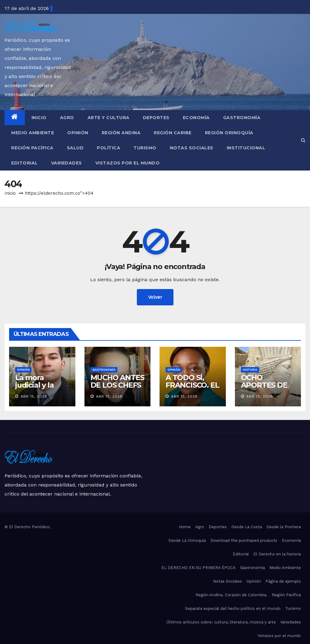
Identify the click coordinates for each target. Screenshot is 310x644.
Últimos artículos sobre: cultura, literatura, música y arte (221, 622)
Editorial (25, 163)
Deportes (156, 118)
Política (109, 148)
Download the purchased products (244, 540)
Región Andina (121, 133)
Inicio (39, 118)
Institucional (246, 148)
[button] (303, 140)
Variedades (67, 163)
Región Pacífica (32, 148)
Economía (196, 118)
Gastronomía (242, 118)
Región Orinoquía (229, 133)
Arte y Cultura (109, 118)
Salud (75, 148)
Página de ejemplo (283, 581)
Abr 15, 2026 (34, 396)
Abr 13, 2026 (109, 396)
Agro (67, 118)
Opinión (78, 133)
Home (185, 527)
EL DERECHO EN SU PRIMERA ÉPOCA (198, 568)
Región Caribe (173, 133)
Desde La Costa (247, 527)
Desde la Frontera (284, 527)
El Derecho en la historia (277, 554)
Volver (155, 297)
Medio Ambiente (33, 133)
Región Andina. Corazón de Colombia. (231, 595)
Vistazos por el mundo (128, 163)
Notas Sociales (192, 148)
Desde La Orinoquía (187, 540)
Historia (250, 370)
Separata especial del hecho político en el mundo (233, 608)
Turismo (145, 148)
